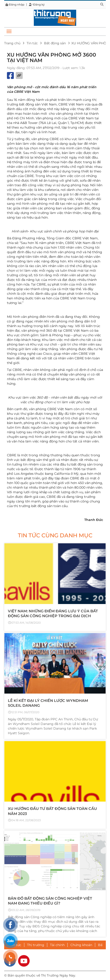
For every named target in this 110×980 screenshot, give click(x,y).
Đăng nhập (15, 5)
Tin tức (32, 43)
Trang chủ (12, 43)
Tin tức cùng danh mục (55, 535)
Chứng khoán (81, 945)
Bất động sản (55, 43)
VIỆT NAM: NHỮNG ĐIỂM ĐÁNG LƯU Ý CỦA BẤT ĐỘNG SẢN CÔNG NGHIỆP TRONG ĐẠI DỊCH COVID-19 (53, 616)
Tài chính (57, 945)
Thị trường (36, 945)
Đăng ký (37, 5)
